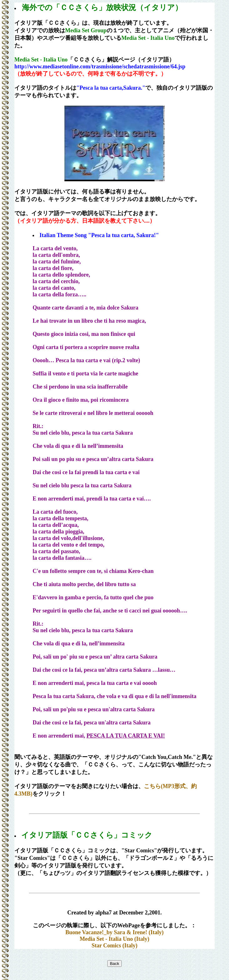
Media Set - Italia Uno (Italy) (114, 939)
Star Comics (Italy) (115, 946)
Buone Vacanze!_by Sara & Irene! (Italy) (114, 932)
